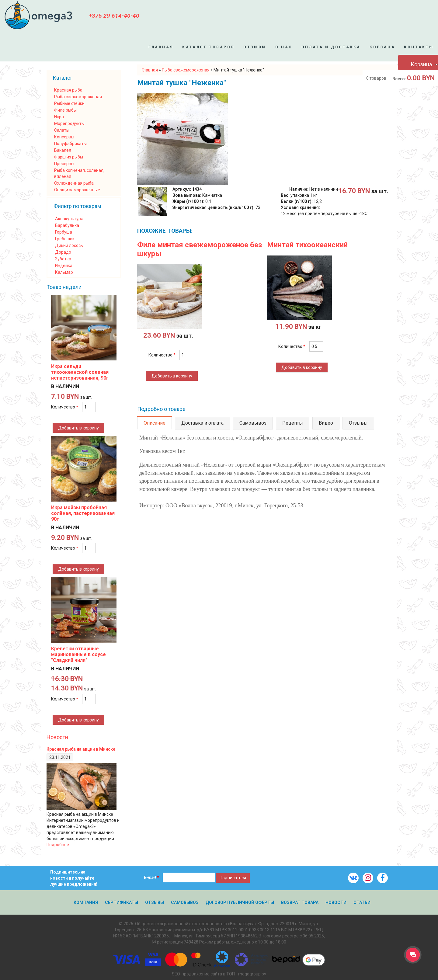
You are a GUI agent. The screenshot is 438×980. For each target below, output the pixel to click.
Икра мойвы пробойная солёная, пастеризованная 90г (83, 513)
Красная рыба (68, 90)
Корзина (382, 47)
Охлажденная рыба (74, 183)
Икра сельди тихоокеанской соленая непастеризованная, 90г (80, 372)
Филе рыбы (65, 110)
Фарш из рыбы (69, 157)
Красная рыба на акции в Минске (81, 749)
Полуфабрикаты (70, 144)
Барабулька (67, 225)
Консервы (64, 137)
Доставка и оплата (202, 423)
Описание (155, 423)
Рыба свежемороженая (78, 97)
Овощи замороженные (77, 190)
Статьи (362, 902)
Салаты (62, 130)
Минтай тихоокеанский (307, 245)
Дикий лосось (69, 245)
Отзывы (255, 47)
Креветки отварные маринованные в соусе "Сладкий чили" (78, 654)
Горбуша (64, 232)
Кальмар (64, 272)
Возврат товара (300, 902)
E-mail (151, 877)
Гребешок (65, 239)
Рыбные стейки (69, 103)
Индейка (64, 266)
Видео (326, 423)
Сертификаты (122, 902)
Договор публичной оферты (240, 902)
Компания (86, 902)
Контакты (419, 47)
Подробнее (58, 845)
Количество (162, 355)
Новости (57, 737)
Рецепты (293, 423)
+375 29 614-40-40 (114, 16)
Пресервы (64, 164)
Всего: (399, 79)
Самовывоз (253, 423)
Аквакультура (69, 219)
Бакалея (63, 150)
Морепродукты (69, 123)
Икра (59, 117)
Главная (161, 47)
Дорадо (63, 252)
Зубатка (63, 259)
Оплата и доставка (331, 47)
